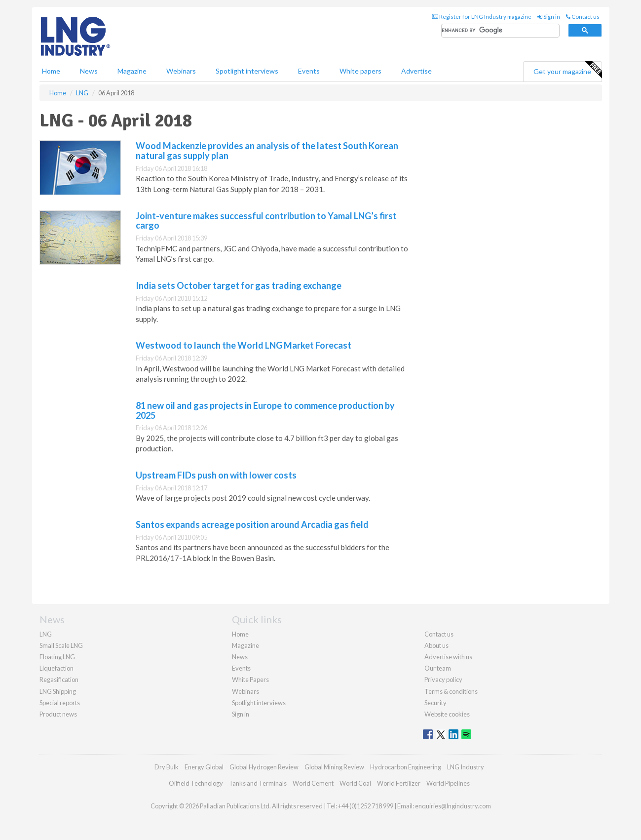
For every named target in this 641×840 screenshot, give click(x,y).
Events (309, 71)
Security (435, 703)
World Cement (313, 783)
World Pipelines (448, 783)
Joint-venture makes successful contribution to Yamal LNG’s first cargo (266, 221)
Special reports (60, 703)
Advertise (416, 71)
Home (51, 71)
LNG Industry (466, 767)
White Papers (250, 680)
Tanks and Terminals (258, 783)
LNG (46, 634)
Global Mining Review (334, 767)
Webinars (181, 71)
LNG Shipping (58, 691)
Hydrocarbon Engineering (406, 767)
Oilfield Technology (196, 783)
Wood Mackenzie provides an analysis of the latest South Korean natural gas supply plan (267, 151)
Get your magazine (567, 70)
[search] (500, 31)
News (240, 657)
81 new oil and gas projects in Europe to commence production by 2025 (265, 410)
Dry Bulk (167, 767)
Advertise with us (448, 657)
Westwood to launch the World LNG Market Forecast (244, 345)
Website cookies (447, 714)
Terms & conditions (451, 691)
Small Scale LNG (61, 645)
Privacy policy (443, 680)
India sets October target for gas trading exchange (239, 285)
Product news (58, 714)
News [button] (89, 71)
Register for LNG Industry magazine (482, 17)
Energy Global (204, 767)
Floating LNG (57, 657)
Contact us (583, 17)
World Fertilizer (399, 783)
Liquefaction (57, 668)
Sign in (549, 17)
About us (436, 645)
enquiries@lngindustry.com (453, 806)
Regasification (59, 680)
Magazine (132, 71)
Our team (438, 668)
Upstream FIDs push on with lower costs (216, 475)
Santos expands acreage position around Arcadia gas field (252, 524)
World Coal (355, 783)
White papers (360, 71)
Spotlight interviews (247, 71)
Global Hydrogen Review (264, 767)
